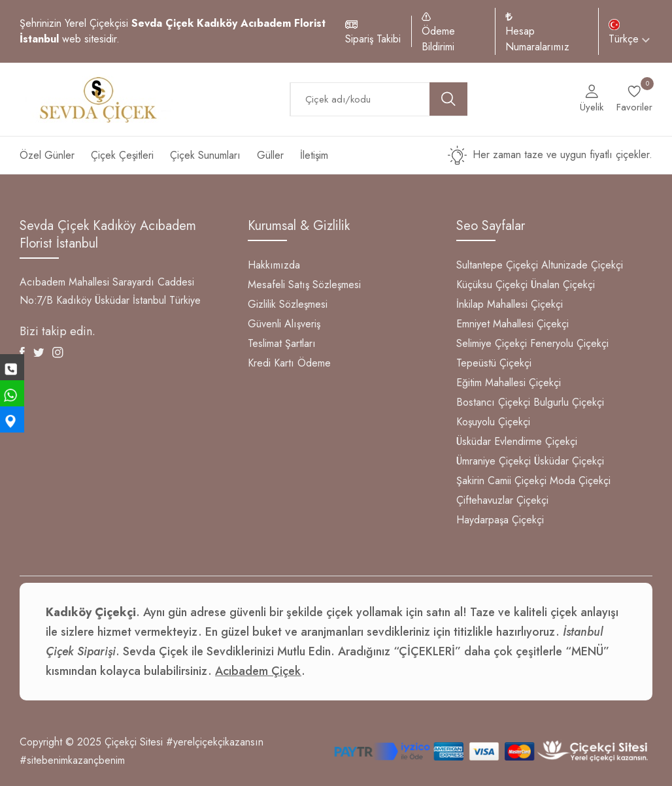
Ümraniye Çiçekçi (494, 461)
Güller (270, 155)
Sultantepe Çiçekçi (497, 265)
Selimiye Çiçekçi (492, 343)
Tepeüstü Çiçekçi (494, 363)
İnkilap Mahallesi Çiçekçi (510, 304)
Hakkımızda (274, 265)
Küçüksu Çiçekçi (492, 285)
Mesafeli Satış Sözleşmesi (304, 285)
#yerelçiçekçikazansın (215, 742)
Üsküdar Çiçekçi (569, 461)
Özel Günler (47, 155)
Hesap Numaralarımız (537, 39)
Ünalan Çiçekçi (563, 285)
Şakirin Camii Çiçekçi (501, 481)
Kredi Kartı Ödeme (289, 363)
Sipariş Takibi (373, 39)
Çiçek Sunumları (205, 155)
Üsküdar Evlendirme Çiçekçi (517, 441)
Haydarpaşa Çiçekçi (500, 520)
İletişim (314, 155)
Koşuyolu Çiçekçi (493, 422)
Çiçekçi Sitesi (134, 742)
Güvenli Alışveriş (284, 324)
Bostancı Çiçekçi (493, 402)
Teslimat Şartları (282, 343)
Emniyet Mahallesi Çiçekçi (512, 324)
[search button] (448, 99)
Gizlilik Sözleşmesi (288, 304)
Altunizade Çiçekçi (582, 265)
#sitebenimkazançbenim (72, 760)
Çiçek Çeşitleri (122, 155)
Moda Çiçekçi (580, 481)
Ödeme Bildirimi (438, 39)
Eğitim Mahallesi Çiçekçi (509, 383)
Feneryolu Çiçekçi (569, 343)
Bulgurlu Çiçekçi (569, 402)
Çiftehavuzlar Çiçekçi (502, 500)
